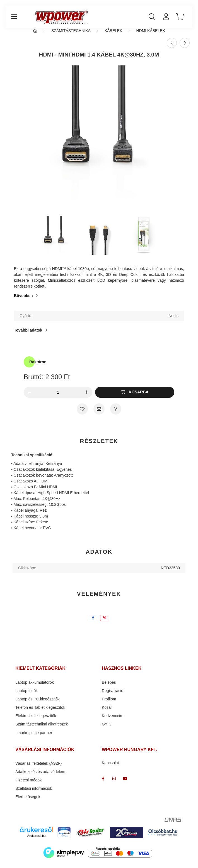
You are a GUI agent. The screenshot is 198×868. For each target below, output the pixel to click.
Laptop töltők (26, 696)
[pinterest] (105, 623)
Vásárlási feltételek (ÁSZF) (39, 769)
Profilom (109, 705)
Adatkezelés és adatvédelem (40, 777)
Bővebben (23, 301)
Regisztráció (113, 696)
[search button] (152, 17)
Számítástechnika (71, 36)
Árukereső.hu (36, 841)
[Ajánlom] (99, 415)
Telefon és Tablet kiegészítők (40, 713)
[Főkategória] (35, 36)
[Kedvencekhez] (82, 415)
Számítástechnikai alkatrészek (42, 730)
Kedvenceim (113, 721)
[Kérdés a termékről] (116, 415)
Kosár (107, 713)
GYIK (106, 730)
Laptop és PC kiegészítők (38, 705)
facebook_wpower (103, 784)
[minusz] (29, 398)
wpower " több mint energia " (114, 784)
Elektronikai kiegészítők (36, 721)
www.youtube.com (125, 784)
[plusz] (87, 398)
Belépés (109, 688)
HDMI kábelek (150, 36)
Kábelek (114, 36)
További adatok (28, 336)
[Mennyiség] (58, 398)
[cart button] (180, 17)
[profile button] (166, 17)
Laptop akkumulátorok (35, 688)
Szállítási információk (34, 794)
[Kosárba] (135, 398)
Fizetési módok (28, 786)
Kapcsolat (110, 768)
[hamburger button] (14, 17)
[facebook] (93, 623)
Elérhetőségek (28, 802)
